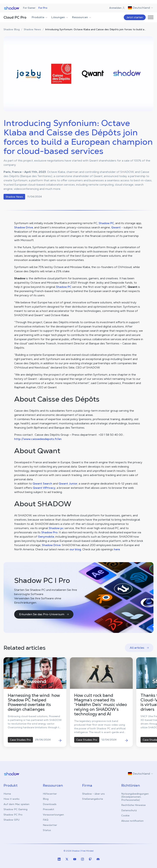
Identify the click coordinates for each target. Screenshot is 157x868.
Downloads (50, 804)
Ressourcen (82, 17)
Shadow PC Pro (13, 815)
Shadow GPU (12, 820)
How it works (12, 799)
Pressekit (48, 809)
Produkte (40, 17)
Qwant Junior (68, 484)
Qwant (116, 227)
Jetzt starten (135, 17)
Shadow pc (56, 528)
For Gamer (29, 8)
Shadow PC (106, 223)
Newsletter (50, 825)
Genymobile (46, 537)
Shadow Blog (12, 29)
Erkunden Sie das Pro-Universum (44, 614)
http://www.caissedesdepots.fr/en (38, 439)
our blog (75, 549)
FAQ (46, 820)
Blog (46, 799)
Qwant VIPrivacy (44, 488)
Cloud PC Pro (15, 17)
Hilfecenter (50, 794)
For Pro (43, 8)
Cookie (125, 815)
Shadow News (32, 29)
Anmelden (117, 8)
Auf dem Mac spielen (16, 804)
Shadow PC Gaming (15, 809)
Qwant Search (42, 484)
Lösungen (60, 17)
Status (47, 830)
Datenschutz (129, 810)
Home (7, 794)
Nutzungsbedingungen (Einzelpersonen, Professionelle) (135, 797)
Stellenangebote (93, 799)
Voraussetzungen (53, 815)
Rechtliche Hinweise (133, 805)
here (117, 549)
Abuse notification (132, 821)
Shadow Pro (49, 532)
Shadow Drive (24, 227)
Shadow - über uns (93, 794)
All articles (139, 648)
